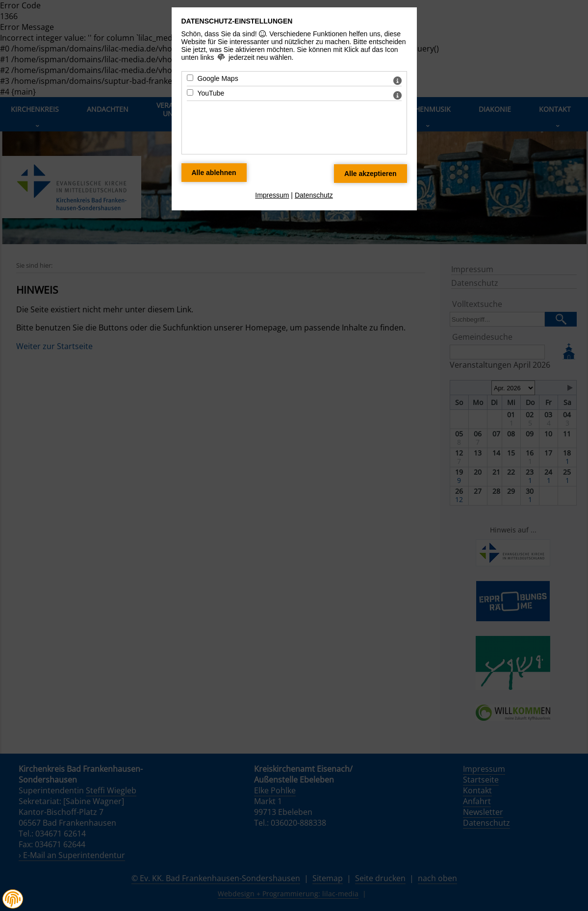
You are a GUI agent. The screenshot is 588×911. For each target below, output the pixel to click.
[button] (13, 899)
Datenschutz (314, 195)
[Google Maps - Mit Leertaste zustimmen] (190, 78)
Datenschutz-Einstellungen (237, 21)
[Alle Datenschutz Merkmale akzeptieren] (371, 174)
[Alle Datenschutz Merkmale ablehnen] (214, 173)
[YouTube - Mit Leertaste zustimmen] (190, 92)
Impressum (272, 195)
